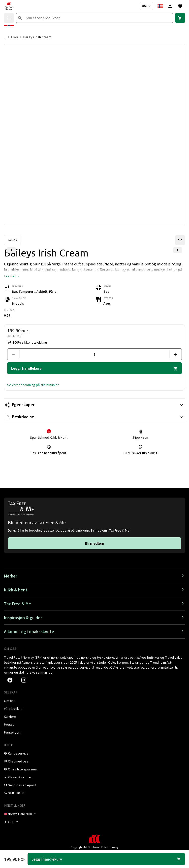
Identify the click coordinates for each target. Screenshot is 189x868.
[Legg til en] (173, 354)
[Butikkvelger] (147, 6)
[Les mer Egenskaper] (94, 405)
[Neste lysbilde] (178, 250)
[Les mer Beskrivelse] (94, 417)
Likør (15, 37)
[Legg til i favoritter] (180, 240)
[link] (180, 18)
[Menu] (9, 18)
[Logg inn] (170, 6)
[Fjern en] (16, 354)
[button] (12, 276)
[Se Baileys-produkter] (12, 240)
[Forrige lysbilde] (11, 250)
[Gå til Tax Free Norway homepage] (9, 6)
